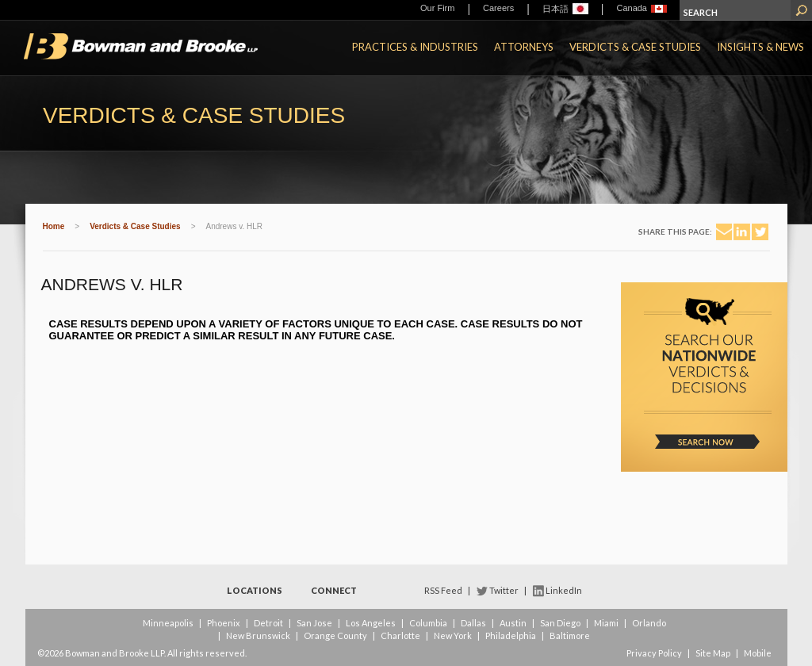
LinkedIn (564, 590)
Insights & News (760, 47)
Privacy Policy (654, 653)
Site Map (713, 653)
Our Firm (437, 8)
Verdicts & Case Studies (635, 47)
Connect (334, 590)
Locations (255, 590)
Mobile (758, 653)
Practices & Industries (415, 47)
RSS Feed (443, 590)
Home (54, 226)
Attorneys (524, 47)
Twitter (504, 590)
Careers (498, 8)
